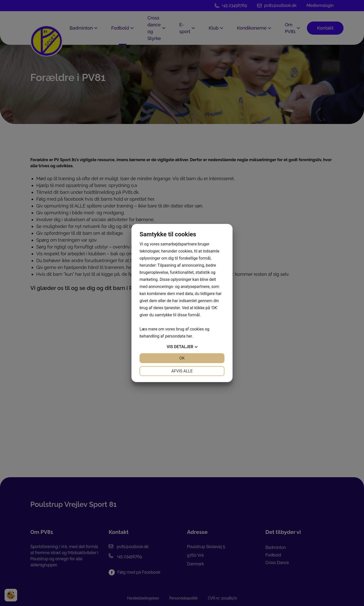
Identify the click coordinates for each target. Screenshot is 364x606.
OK (182, 358)
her (189, 336)
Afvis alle (182, 371)
